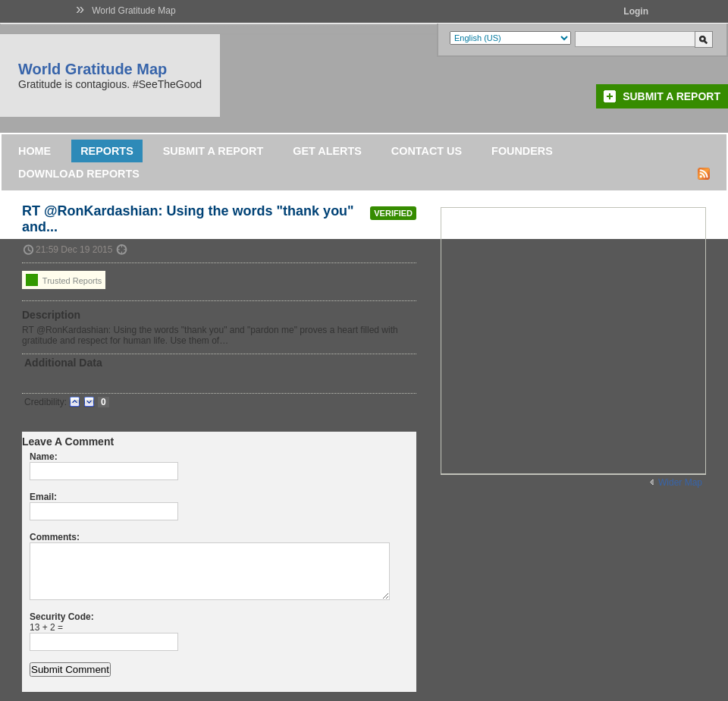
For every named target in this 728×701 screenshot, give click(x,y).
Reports (107, 151)
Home (35, 151)
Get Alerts (327, 151)
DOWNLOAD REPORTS (79, 174)
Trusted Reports (64, 280)
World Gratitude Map (134, 11)
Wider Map (680, 483)
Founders (522, 151)
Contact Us (427, 151)
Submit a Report (672, 96)
